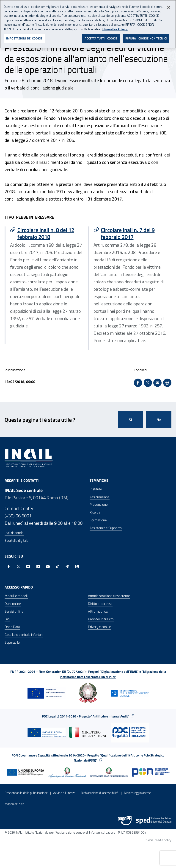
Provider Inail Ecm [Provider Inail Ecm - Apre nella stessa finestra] (101, 619)
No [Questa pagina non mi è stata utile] (159, 420)
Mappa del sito (14, 804)
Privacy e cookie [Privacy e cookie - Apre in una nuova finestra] (99, 627)
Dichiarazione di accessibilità (100, 793)
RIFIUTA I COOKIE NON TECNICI (146, 37)
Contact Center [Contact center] (19, 508)
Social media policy (159, 840)
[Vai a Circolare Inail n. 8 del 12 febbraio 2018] (47, 233)
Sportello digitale (16, 540)
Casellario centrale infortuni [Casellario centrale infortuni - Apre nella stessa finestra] (24, 635)
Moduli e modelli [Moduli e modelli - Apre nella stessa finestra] (16, 596)
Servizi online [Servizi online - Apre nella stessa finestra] (14, 611)
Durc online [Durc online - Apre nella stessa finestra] (13, 604)
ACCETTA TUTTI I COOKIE (101, 37)
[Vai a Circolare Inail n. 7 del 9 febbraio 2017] (130, 233)
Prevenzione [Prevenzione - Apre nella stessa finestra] (99, 504)
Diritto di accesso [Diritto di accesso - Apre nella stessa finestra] (100, 604)
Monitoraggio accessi (138, 793)
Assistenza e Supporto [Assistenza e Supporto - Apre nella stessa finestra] (106, 528)
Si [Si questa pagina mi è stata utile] (131, 420)
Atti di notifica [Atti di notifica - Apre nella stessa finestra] (98, 611)
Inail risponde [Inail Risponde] (14, 533)
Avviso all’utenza (64, 793)
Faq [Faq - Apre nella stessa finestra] (7, 619)
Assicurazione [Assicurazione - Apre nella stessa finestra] (100, 497)
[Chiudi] (169, 6)
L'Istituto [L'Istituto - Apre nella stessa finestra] (96, 489)
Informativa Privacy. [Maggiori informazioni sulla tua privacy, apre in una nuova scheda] (115, 27)
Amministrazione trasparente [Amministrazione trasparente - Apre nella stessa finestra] (109, 596)
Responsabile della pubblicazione (26, 793)
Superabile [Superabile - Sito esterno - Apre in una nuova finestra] (12, 642)
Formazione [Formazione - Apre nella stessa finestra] (98, 520)
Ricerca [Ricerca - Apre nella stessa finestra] (95, 512)
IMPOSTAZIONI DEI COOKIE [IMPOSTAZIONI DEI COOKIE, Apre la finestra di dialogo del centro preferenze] (24, 37)
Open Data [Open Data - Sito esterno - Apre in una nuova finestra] (12, 627)
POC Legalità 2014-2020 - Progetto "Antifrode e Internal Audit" (86, 716)
